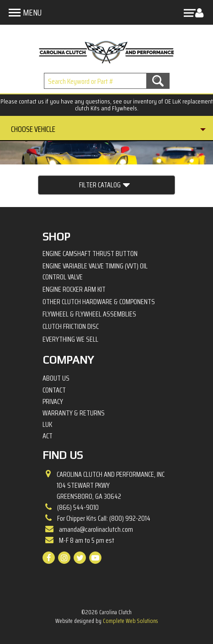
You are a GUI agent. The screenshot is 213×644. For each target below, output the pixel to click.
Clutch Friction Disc (71, 326)
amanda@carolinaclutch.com (96, 529)
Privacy (53, 402)
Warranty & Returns (74, 413)
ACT (48, 436)
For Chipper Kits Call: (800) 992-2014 (104, 518)
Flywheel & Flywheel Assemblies (89, 314)
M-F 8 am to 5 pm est (87, 540)
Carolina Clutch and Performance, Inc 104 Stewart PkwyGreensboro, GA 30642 (111, 486)
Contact (54, 390)
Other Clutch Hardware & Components (99, 302)
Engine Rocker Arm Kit (74, 289)
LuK (47, 425)
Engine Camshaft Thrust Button (90, 254)
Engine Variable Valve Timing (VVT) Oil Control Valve (95, 271)
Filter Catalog (104, 185)
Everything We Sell (70, 339)
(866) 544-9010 (78, 507)
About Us (56, 378)
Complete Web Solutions (130, 621)
